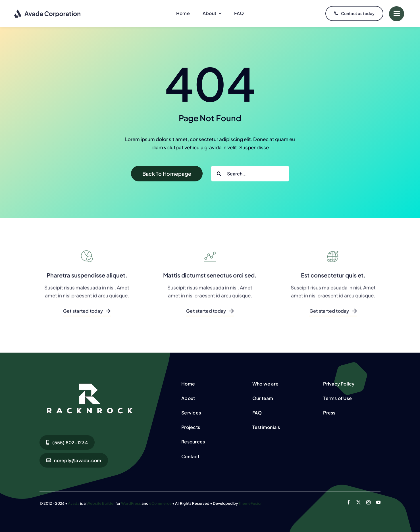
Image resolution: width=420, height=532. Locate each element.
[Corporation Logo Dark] (48, 11)
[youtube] (378, 502)
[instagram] (368, 502)
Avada (74, 503)
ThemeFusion (250, 503)
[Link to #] (397, 14)
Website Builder (101, 503)
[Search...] (250, 174)
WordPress (131, 503)
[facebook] (349, 502)
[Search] (219, 174)
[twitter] (358, 502)
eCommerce (160, 503)
